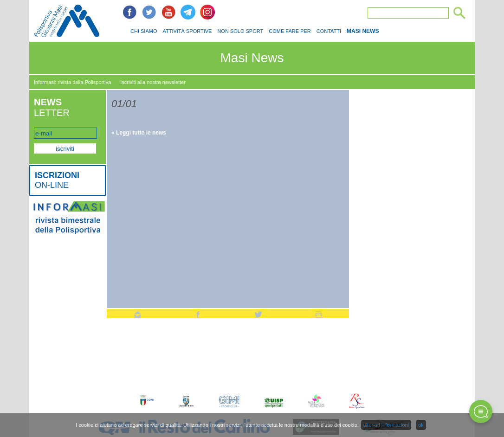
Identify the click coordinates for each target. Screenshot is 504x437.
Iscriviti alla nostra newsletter (153, 82)
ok (421, 425)
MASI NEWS (363, 31)
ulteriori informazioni (386, 425)
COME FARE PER (290, 31)
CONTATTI (329, 31)
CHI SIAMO (144, 31)
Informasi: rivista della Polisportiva (72, 82)
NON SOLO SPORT (240, 31)
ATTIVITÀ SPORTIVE (187, 31)
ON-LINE (57, 180)
